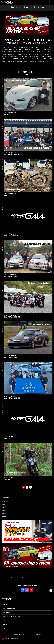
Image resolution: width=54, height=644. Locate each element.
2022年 (4, 513)
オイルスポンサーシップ (12, 578)
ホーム (3, 578)
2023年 (4, 510)
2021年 (4, 516)
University (5, 501)
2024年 (4, 507)
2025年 (4, 504)
